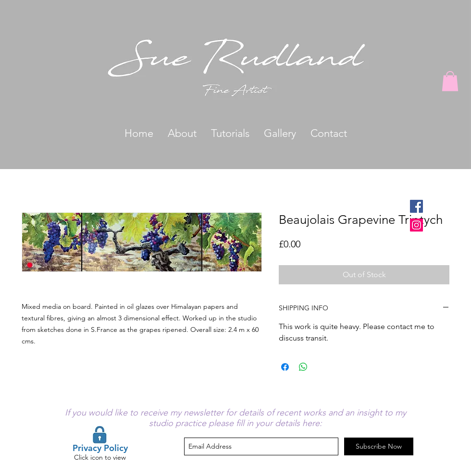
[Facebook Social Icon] (416, 206)
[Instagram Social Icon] (416, 225)
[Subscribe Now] (379, 446)
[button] (450, 81)
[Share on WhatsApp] (303, 367)
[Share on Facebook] (285, 367)
